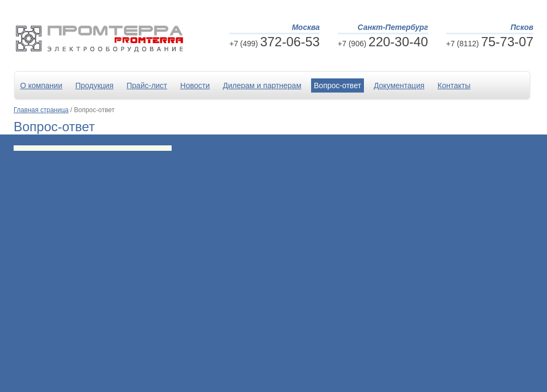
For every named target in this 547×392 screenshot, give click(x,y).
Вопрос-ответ (338, 85)
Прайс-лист (147, 85)
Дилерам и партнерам (262, 85)
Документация (399, 85)
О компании (41, 85)
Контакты (454, 85)
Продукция (94, 85)
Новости (195, 85)
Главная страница (41, 110)
